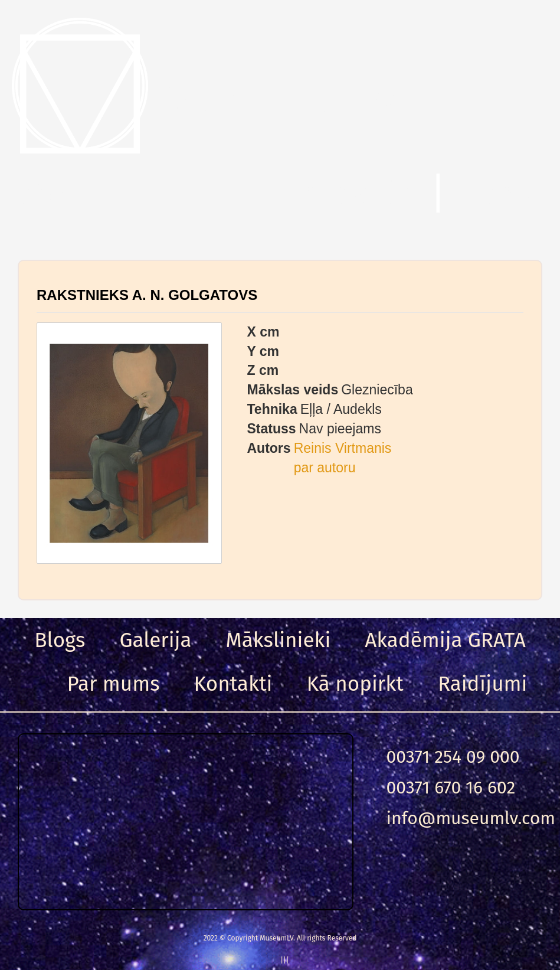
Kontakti (233, 684)
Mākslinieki (279, 640)
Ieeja (506, 194)
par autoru (325, 468)
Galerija (155, 640)
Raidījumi (483, 684)
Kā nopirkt (355, 684)
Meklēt (356, 194)
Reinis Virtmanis (343, 448)
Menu (65, 194)
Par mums (114, 684)
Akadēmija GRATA (445, 640)
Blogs (60, 640)
